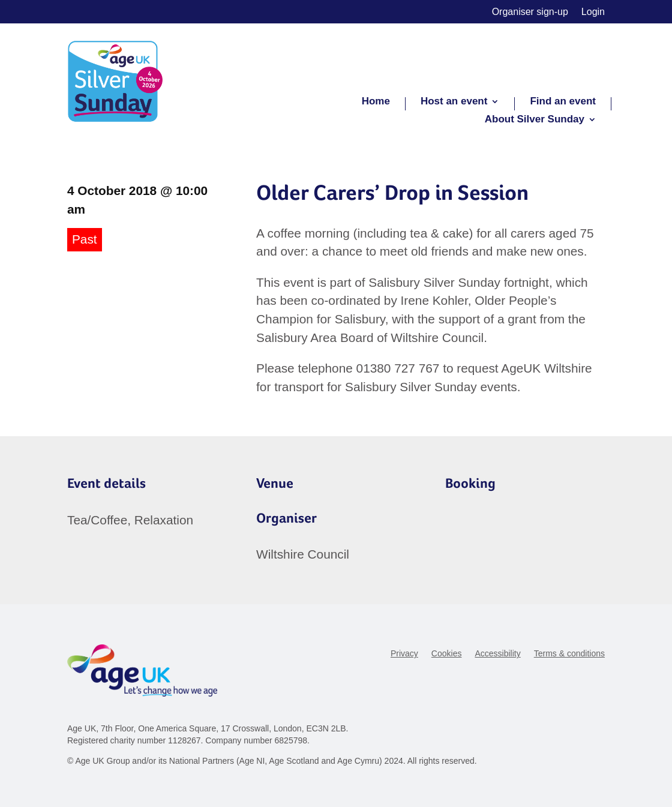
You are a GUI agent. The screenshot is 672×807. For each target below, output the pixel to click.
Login (593, 12)
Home (376, 102)
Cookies (447, 654)
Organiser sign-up (530, 12)
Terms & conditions (569, 654)
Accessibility (497, 654)
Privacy (404, 654)
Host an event (454, 102)
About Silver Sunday (535, 120)
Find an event (563, 102)
